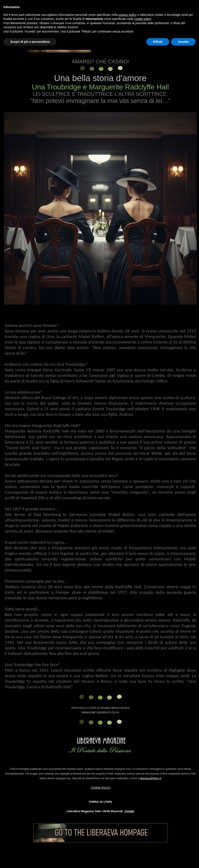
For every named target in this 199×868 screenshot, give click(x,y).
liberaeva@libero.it (151, 778)
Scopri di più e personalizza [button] (30, 42)
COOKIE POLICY (101, 788)
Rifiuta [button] (158, 42)
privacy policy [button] (128, 15)
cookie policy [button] (143, 19)
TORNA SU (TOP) (100, 802)
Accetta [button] (183, 42)
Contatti (129, 811)
